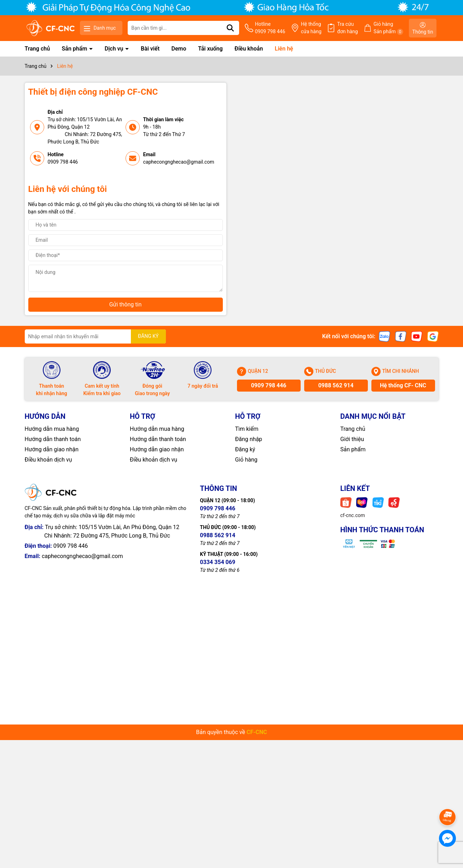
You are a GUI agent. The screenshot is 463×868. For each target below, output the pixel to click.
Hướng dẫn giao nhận (52, 449)
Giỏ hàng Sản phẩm (388, 28)
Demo (179, 49)
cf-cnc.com (353, 515)
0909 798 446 (63, 162)
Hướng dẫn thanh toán (53, 439)
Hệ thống (311, 28)
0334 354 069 (218, 562)
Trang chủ (37, 49)
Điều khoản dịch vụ (48, 460)
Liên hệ (284, 49)
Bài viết (150, 49)
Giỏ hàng (246, 460)
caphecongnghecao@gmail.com (179, 162)
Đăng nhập (249, 439)
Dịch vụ (115, 49)
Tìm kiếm (247, 429)
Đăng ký (245, 449)
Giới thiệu (352, 439)
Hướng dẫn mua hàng (52, 429)
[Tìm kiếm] (230, 28)
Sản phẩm (75, 49)
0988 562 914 (336, 385)
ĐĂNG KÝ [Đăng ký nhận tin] (148, 336)
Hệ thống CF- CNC (403, 385)
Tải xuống (210, 49)
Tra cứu (348, 28)
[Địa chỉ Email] (95, 336)
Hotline (270, 28)
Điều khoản (249, 49)
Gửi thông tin (126, 304)
